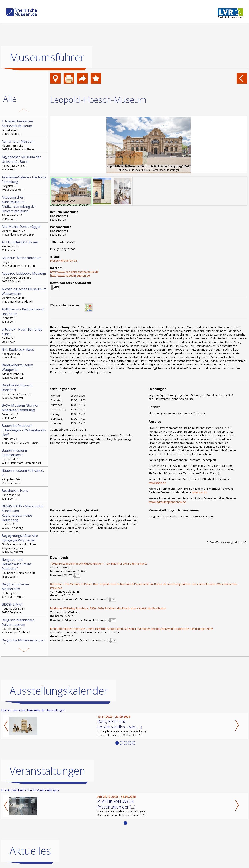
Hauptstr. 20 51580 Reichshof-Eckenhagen (24, 434)
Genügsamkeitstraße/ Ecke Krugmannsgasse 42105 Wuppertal (24, 543)
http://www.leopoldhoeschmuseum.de (74, 272)
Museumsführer (47, 57)
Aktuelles (30, 851)
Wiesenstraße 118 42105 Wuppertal (24, 371)
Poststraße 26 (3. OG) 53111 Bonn (24, 163)
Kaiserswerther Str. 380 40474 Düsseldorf (24, 277)
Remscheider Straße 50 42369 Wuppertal (24, 391)
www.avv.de (200, 492)
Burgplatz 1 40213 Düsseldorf (24, 183)
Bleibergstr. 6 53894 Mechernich (24, 590)
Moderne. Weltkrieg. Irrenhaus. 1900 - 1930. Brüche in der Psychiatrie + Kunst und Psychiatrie (108, 608)
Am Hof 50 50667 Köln (24, 335)
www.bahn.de (157, 483)
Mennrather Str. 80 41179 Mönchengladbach (24, 295)
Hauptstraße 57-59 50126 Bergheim (24, 608)
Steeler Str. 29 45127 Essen (24, 246)
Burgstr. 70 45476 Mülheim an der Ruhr (24, 262)
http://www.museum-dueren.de (70, 275)
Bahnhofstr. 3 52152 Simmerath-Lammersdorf (24, 456)
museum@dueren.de (64, 261)
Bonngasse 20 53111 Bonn (24, 494)
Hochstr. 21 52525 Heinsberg (24, 517)
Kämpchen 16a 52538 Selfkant (24, 477)
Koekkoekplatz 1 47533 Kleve (24, 353)
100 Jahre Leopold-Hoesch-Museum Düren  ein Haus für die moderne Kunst (99, 564)
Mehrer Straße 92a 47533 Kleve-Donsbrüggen (24, 230)
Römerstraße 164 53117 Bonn (24, 208)
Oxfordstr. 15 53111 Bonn (24, 411)
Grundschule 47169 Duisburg (24, 127)
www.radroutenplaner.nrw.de (167, 502)
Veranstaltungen (47, 771)
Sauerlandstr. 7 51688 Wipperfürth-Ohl (24, 626)
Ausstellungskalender (59, 691)
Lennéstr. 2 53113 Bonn (24, 315)
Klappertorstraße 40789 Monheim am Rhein (24, 145)
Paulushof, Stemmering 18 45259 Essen (24, 568)
